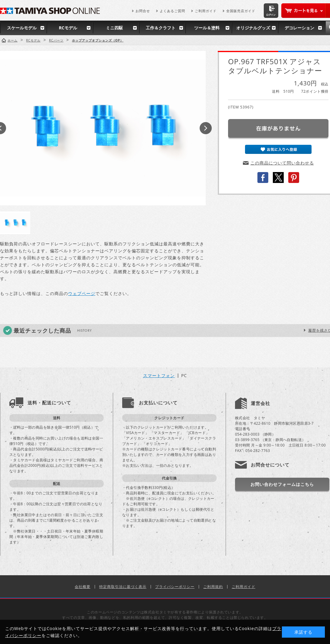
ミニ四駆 (114, 28)
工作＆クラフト (161, 28)
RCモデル (68, 28)
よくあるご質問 (172, 11)
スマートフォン (159, 376)
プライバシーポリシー (175, 587)
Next (206, 128)
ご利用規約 (213, 587)
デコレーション (299, 28)
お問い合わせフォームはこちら (282, 484)
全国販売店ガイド (241, 11)
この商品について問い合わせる (282, 163)
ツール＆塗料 (207, 28)
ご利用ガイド (206, 11)
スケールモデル (22, 28)
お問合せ (143, 11)
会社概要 (83, 587)
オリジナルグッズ (253, 28)
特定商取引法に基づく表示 (123, 587)
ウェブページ (82, 293)
